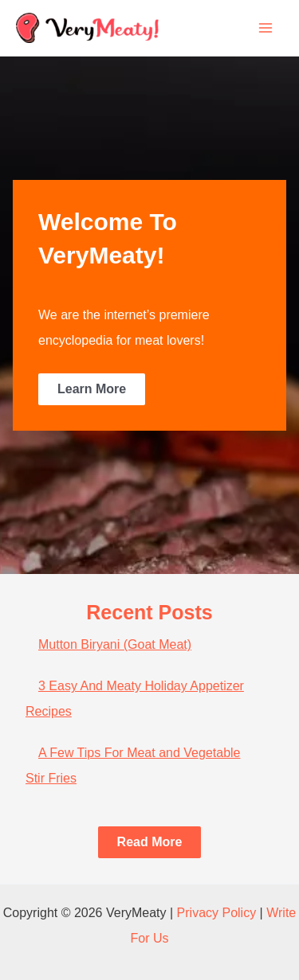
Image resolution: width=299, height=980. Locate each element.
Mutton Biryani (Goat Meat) (115, 644)
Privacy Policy (217, 913)
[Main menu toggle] (266, 28)
